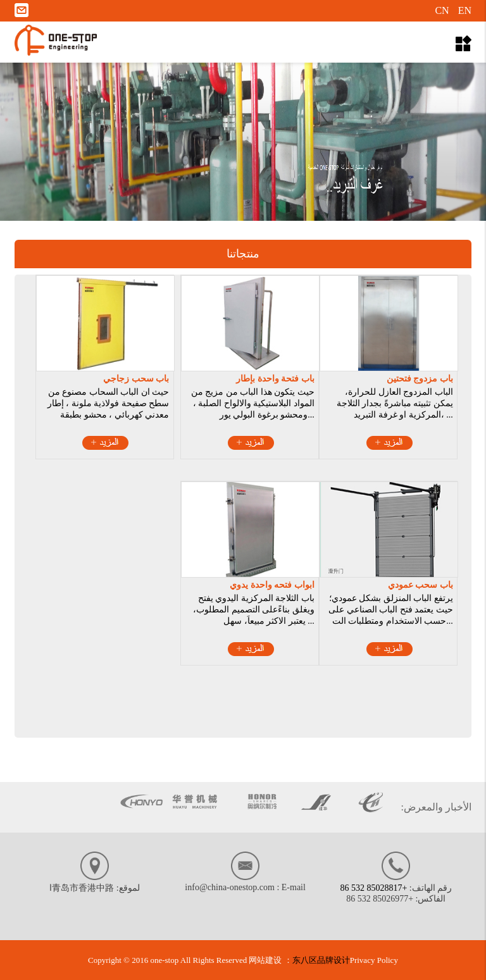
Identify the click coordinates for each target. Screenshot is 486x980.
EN (465, 10)
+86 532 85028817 (373, 888)
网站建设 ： (270, 960)
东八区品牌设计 (321, 960)
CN (442, 10)
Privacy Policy (374, 960)
